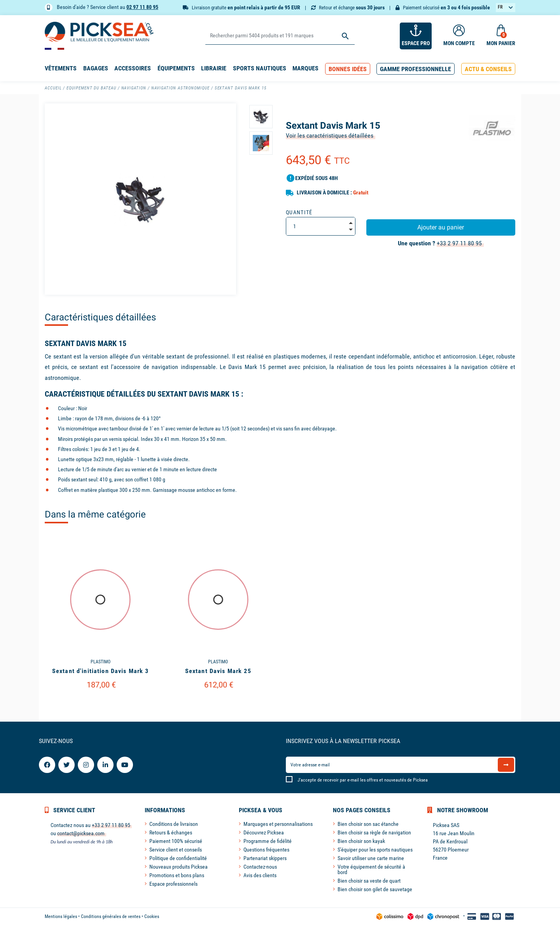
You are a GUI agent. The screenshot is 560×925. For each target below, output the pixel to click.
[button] (348, 69)
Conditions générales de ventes (111, 916)
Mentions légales (61, 916)
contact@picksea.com (81, 833)
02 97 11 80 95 (142, 7)
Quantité (299, 212)
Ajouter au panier (441, 227)
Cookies (152, 916)
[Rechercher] (280, 36)
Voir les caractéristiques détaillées (330, 136)
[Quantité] (321, 226)
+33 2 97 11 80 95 (459, 243)
